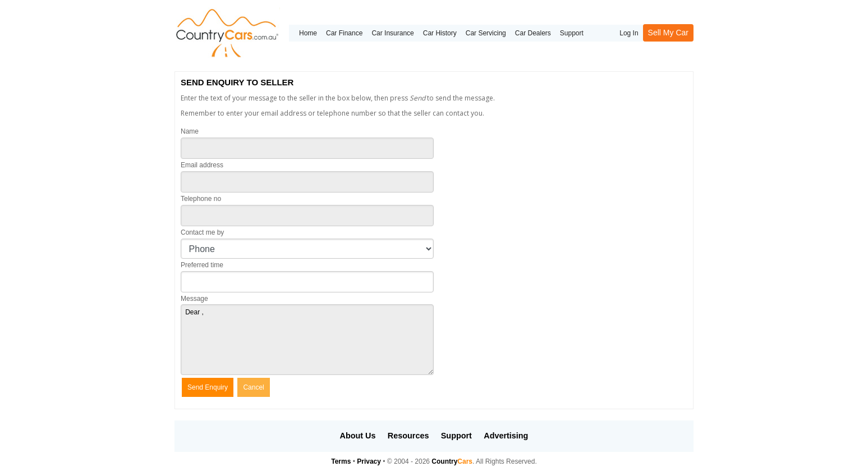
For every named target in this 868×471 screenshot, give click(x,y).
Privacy (369, 461)
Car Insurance (392, 33)
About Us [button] (358, 436)
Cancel (253, 387)
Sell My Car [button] (668, 33)
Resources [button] (408, 436)
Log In (629, 33)
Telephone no (201, 199)
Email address (202, 165)
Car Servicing (486, 33)
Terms (341, 461)
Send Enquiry (208, 387)
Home (308, 33)
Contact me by (202, 232)
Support (572, 33)
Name (190, 131)
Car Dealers (533, 33)
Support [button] (456, 436)
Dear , (307, 340)
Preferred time (202, 265)
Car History (440, 33)
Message (194, 299)
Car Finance (344, 33)
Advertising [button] (506, 436)
